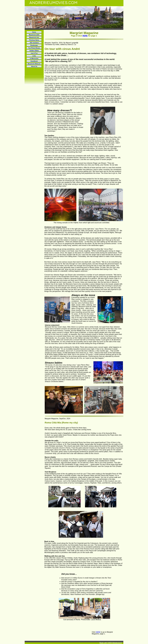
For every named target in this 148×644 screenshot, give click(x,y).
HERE (85, 36)
